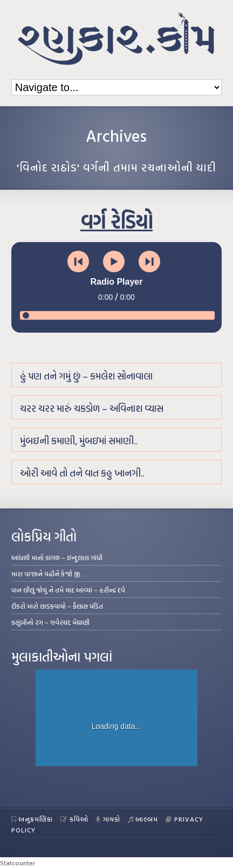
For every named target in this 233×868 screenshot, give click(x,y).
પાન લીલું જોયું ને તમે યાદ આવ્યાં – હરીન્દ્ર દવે (68, 590)
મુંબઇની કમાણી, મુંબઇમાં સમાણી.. (78, 441)
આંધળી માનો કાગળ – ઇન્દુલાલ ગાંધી (57, 557)
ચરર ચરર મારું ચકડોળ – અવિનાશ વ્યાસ (92, 408)
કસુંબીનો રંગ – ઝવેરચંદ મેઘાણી (50, 622)
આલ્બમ (143, 819)
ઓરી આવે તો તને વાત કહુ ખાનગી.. (82, 473)
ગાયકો (108, 819)
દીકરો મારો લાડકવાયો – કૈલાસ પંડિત (57, 606)
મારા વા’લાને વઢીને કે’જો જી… (49, 574)
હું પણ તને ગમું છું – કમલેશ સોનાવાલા (86, 376)
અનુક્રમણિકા (32, 819)
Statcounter (18, 863)
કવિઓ (74, 819)
